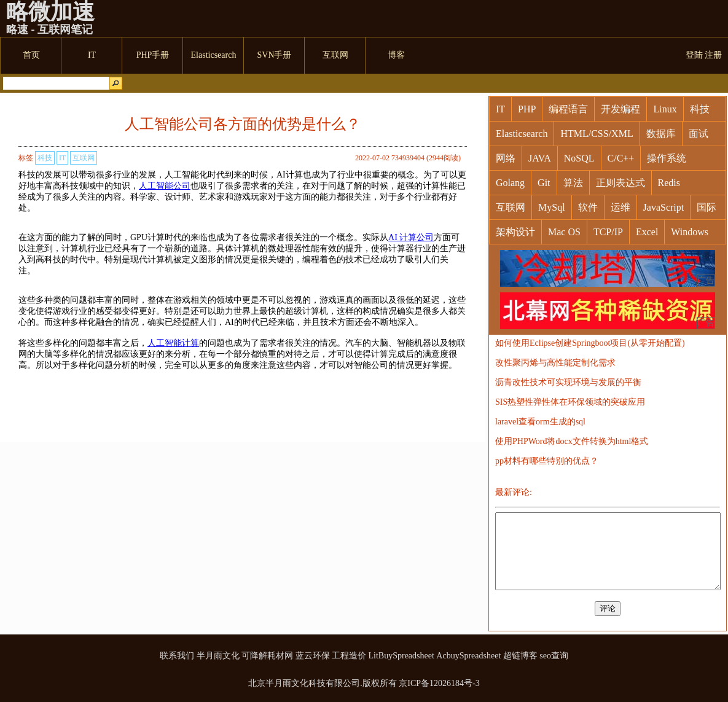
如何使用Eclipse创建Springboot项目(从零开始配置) (590, 343)
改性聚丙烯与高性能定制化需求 (555, 363)
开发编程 (620, 109)
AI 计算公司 (411, 237)
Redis (669, 183)
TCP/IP (608, 232)
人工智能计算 (173, 343)
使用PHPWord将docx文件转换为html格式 (572, 441)
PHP (527, 109)
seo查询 (554, 656)
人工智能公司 (165, 186)
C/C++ (621, 158)
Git (544, 183)
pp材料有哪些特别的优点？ (547, 461)
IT (62, 158)
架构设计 (515, 232)
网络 (506, 158)
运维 (620, 207)
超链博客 (520, 656)
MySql (552, 207)
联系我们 (177, 656)
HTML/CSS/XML (597, 134)
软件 (588, 207)
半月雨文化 (218, 656)
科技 (45, 158)
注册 (713, 55)
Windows (690, 232)
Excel (647, 232)
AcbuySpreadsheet (468, 656)
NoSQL (579, 158)
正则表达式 (620, 183)
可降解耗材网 (267, 656)
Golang (510, 183)
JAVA (540, 158)
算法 (573, 183)
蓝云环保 (313, 656)
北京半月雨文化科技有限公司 (304, 683)
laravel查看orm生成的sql (540, 422)
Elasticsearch (522, 134)
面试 (699, 134)
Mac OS (564, 232)
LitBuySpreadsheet (401, 656)
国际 (706, 207)
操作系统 (667, 158)
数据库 (661, 134)
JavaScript (664, 207)
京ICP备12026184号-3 (439, 683)
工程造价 (349, 656)
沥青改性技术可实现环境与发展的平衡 (568, 382)
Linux (665, 109)
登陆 (694, 55)
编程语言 (568, 109)
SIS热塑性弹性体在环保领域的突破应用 (570, 402)
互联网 (84, 158)
